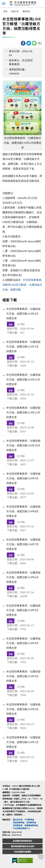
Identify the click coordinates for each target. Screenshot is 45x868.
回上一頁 (40, 43)
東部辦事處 (18, 825)
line (34, 43)
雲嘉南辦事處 (19, 822)
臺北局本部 (18, 820)
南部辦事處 (31, 822)
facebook (23, 43)
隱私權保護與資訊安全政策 (23, 846)
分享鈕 (41, 857)
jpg (11, 324)
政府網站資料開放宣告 (23, 841)
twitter (29, 43)
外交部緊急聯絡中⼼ (22, 828)
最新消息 (26, 11)
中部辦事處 (29, 820)
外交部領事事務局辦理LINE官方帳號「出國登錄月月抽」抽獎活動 (22, 285)
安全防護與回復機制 (23, 852)
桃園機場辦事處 (31, 825)
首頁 (5, 11)
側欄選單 (4, 4)
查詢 (41, 4)
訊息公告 (15, 11)
